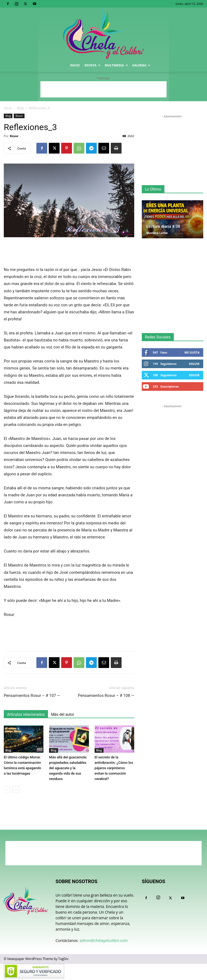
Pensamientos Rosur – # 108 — (106, 696)
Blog (20, 108)
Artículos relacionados (26, 714)
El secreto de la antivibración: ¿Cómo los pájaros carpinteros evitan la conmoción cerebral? (114, 768)
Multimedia (116, 65)
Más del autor (63, 714)
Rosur (19, 116)
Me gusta (192, 352)
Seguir (194, 364)
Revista (93, 65)
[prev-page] (7, 790)
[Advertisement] (103, 89)
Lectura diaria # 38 (163, 226)
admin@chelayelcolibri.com (104, 940)
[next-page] (16, 790)
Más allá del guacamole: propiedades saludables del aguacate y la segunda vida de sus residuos (68, 768)
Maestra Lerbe (157, 233)
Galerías (141, 65)
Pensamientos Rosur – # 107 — (32, 696)
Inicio (75, 65)
